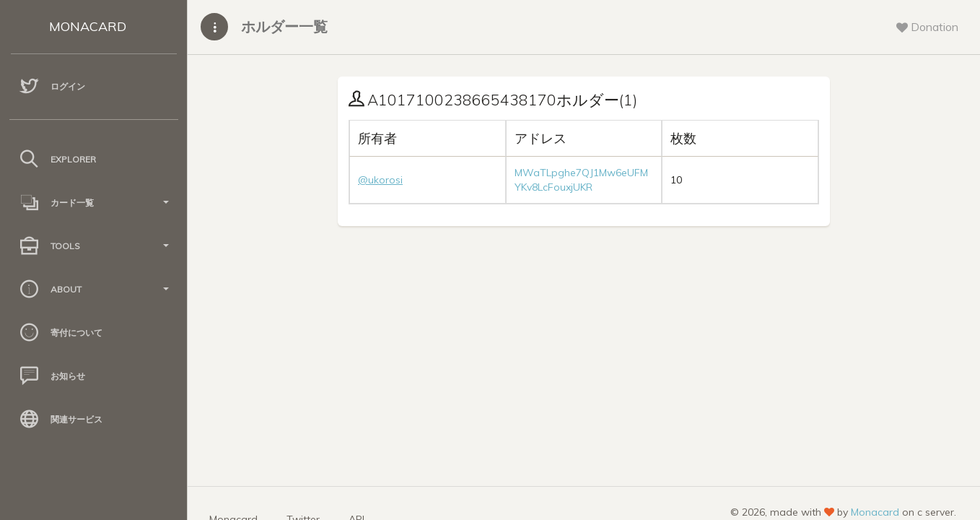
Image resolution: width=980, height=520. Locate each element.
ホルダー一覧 (284, 26)
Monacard (875, 512)
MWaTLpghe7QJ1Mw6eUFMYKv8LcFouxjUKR (581, 180)
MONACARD (88, 26)
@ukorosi (380, 180)
